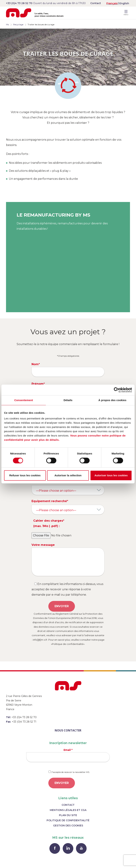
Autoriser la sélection (68, 475)
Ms (7, 24)
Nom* (68, 370)
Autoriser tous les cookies (111, 475)
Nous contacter (68, 730)
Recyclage (18, 24)
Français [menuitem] (112, 3)
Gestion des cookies (68, 826)
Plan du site (68, 815)
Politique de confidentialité (68, 820)
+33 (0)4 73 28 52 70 (19, 3)
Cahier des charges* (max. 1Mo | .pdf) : (49, 523)
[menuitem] (112, 3)
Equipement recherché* (50, 501)
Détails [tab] (68, 400)
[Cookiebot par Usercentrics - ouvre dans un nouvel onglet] (116, 390)
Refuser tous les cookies (25, 475)
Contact (96, 3)
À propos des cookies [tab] (112, 400)
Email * (68, 755)
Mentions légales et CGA (68, 810)
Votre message (68, 560)
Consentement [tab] (24, 400)
